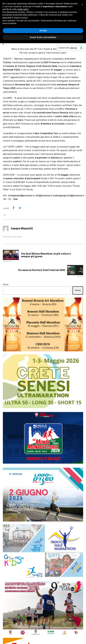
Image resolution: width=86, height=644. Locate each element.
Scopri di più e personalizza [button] (43, 37)
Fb (5, 199)
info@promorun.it (44, 196)
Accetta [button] (43, 31)
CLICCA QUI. (19, 182)
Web (16, 199)
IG (10, 199)
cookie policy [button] (23, 9)
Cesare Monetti (22, 229)
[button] (82, 5)
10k (4, 215)
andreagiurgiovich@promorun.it (69, 196)
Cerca (6, 285)
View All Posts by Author (12, 237)
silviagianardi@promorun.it (21, 196)
